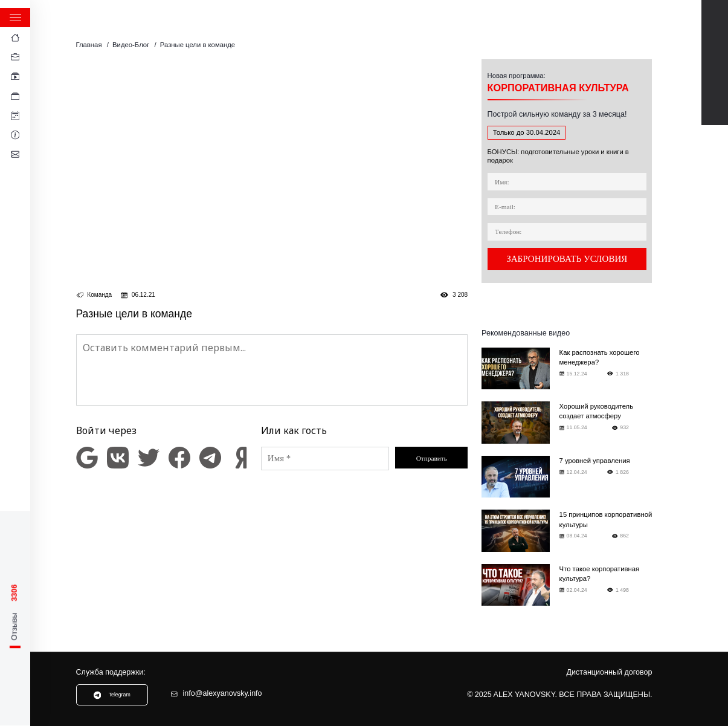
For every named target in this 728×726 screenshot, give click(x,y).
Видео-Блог (131, 45)
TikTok (715, 76)
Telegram (715, 49)
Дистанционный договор (610, 673)
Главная (89, 45)
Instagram (715, 102)
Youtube (715, 23)
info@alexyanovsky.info (216, 694)
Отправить (432, 458)
